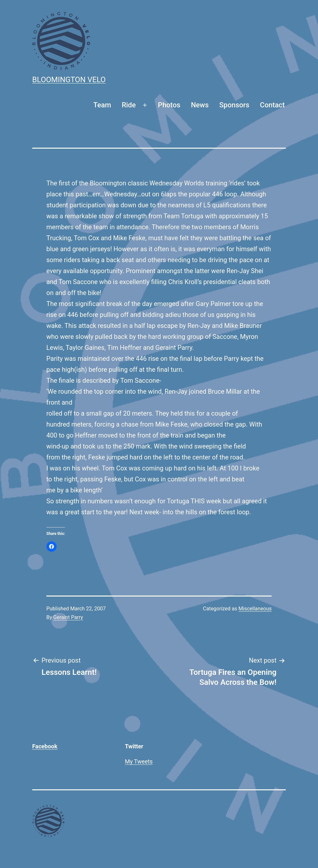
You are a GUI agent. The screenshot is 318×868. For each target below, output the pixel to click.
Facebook (45, 746)
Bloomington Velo (69, 80)
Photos (169, 105)
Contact (272, 105)
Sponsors (234, 105)
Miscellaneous (255, 609)
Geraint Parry (68, 617)
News (200, 105)
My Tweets (139, 761)
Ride (129, 105)
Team (102, 105)
